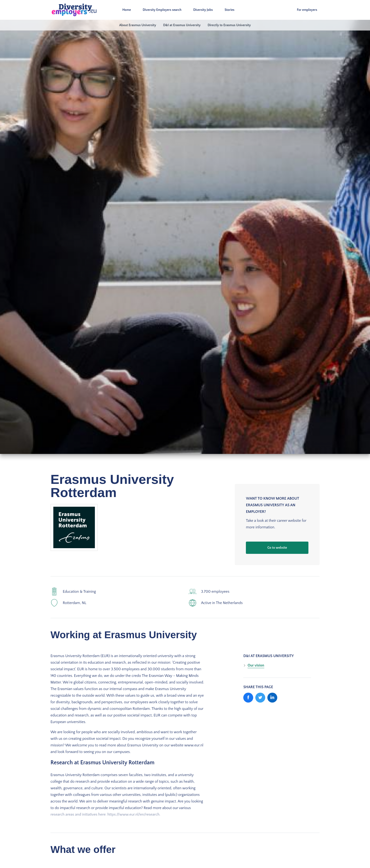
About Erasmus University (138, 25)
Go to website (277, 548)
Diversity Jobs (203, 10)
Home (127, 10)
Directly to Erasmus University (229, 25)
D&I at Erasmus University (182, 25)
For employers (307, 10)
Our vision (256, 665)
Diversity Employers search (162, 10)
